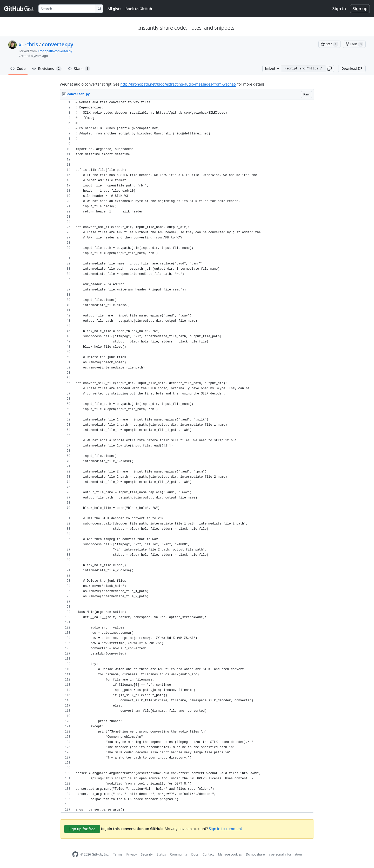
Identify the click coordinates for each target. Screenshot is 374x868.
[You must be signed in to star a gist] (330, 44)
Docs (195, 854)
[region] (187, 456)
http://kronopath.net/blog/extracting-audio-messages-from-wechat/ (178, 84)
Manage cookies (230, 854)
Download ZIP (352, 69)
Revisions (47, 69)
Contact (208, 854)
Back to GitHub (139, 9)
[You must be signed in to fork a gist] (354, 44)
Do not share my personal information (274, 854)
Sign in (339, 9)
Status (161, 854)
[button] (330, 69)
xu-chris (28, 44)
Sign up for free (82, 829)
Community (179, 854)
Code (18, 69)
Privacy (132, 854)
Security (147, 854)
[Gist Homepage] (19, 9)
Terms (118, 854)
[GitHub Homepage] (75, 854)
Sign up (360, 9)
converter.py (58, 44)
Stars (79, 69)
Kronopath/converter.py (55, 51)
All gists (114, 9)
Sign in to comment (225, 829)
